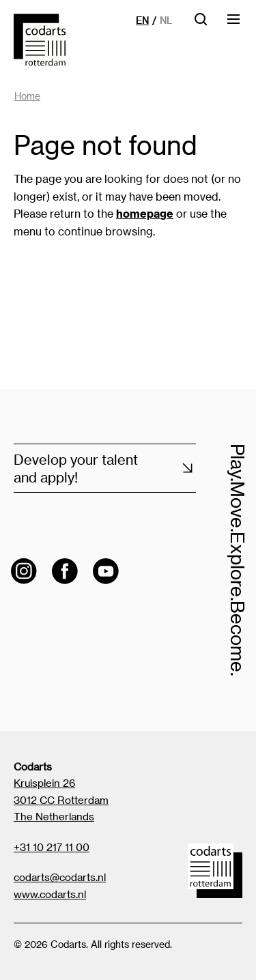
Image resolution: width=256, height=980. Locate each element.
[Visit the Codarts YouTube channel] (106, 571)
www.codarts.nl (50, 894)
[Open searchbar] (201, 24)
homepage (145, 213)
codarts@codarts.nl (60, 877)
